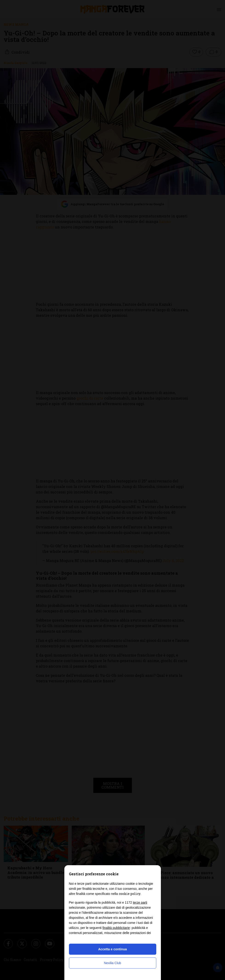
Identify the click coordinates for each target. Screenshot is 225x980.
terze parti (140, 902)
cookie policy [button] (130, 894)
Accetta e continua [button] (112, 949)
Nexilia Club (112, 963)
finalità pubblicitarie (116, 928)
